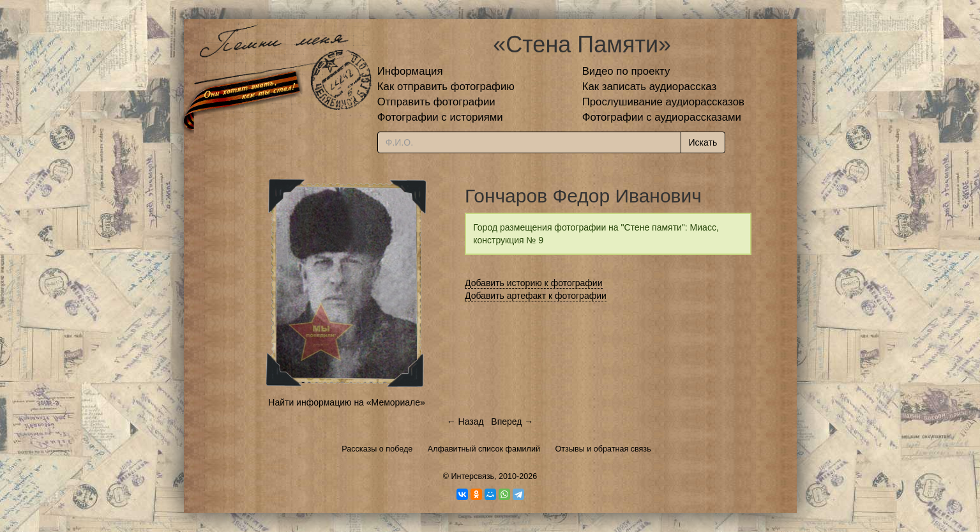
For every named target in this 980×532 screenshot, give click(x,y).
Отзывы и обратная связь (603, 449)
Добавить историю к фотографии (534, 283)
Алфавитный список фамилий (484, 449)
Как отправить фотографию (446, 87)
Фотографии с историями (440, 117)
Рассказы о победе (377, 449)
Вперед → (512, 422)
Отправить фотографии (436, 102)
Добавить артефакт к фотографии (536, 296)
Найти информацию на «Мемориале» (346, 402)
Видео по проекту (626, 71)
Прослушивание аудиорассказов (663, 102)
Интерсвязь (472, 476)
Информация (410, 71)
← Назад (465, 422)
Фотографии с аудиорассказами (662, 117)
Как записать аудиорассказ (650, 87)
